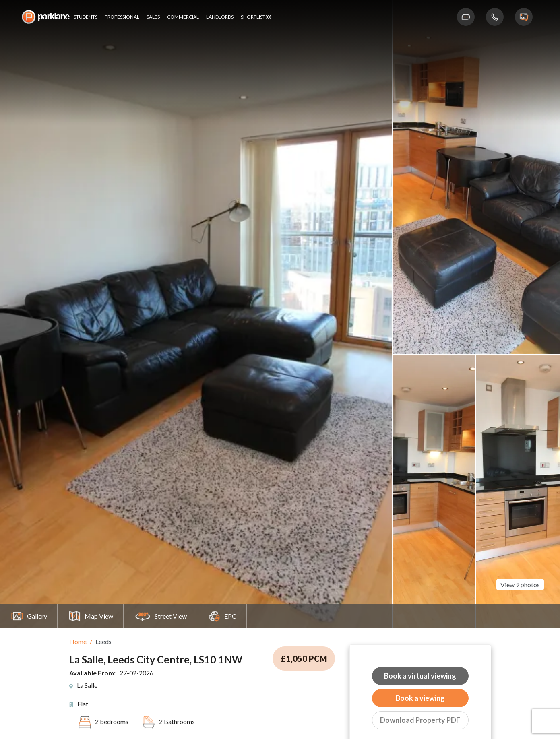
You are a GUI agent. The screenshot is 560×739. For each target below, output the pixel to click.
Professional (122, 17)
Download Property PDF (420, 720)
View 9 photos (520, 575)
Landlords (220, 17)
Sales (153, 17)
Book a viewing (420, 698)
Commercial (183, 17)
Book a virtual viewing (420, 676)
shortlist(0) (256, 17)
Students (86, 17)
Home (78, 641)
